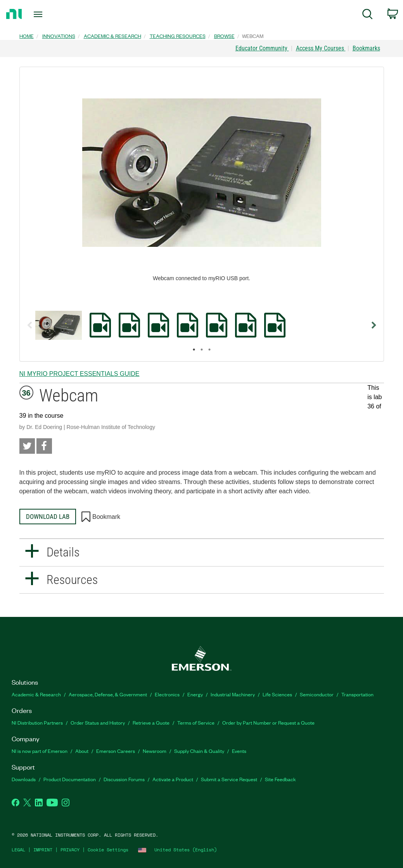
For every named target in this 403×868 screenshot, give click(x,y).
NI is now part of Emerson (40, 751)
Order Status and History (98, 722)
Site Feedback (280, 779)
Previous (29, 325)
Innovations (59, 36)
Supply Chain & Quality (199, 751)
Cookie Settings (108, 850)
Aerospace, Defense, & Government (108, 694)
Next (374, 325)
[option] (59, 325)
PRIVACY (70, 850)
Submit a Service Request (229, 779)
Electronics (167, 694)
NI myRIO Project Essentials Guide (80, 374)
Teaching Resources (178, 36)
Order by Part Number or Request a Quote (268, 722)
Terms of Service (196, 722)
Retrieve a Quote (151, 722)
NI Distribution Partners (37, 722)
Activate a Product (173, 779)
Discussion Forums (124, 779)
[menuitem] (368, 15)
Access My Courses (321, 48)
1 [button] (194, 350)
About (82, 751)
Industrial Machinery (233, 694)
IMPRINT (43, 850)
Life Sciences (277, 694)
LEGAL (18, 850)
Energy (195, 694)
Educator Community (262, 48)
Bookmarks (366, 48)
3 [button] (209, 350)
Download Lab (48, 517)
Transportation (357, 694)
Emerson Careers (116, 751)
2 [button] (202, 350)
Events (239, 751)
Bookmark (101, 517)
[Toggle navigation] (52, 14)
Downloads (24, 779)
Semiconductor (317, 694)
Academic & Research (112, 36)
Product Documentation (70, 779)
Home (27, 36)
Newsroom (155, 751)
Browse (224, 36)
